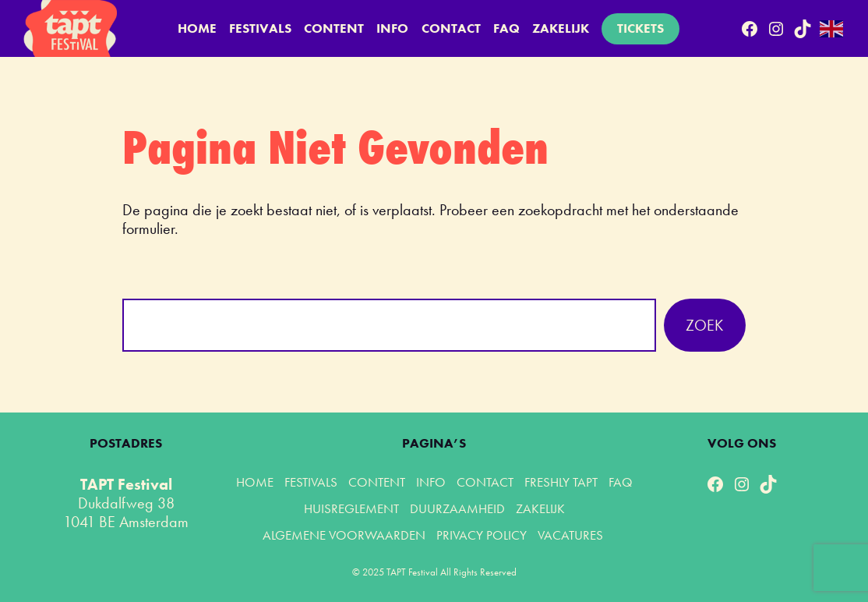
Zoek (704, 325)
